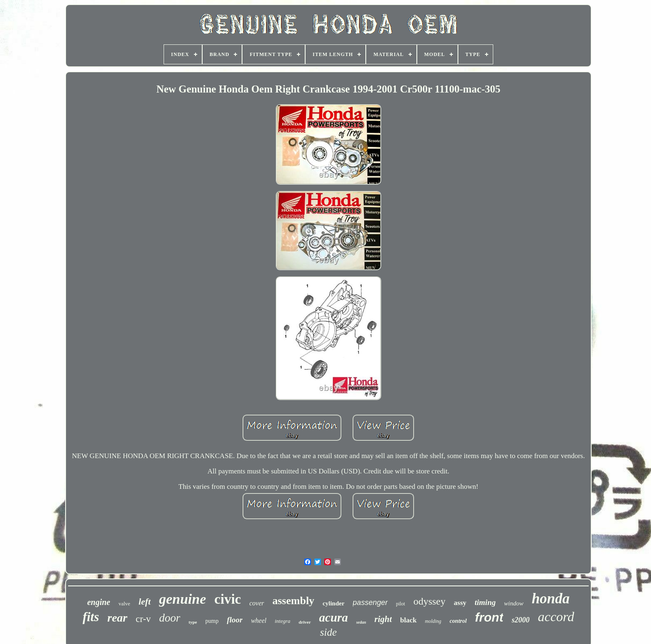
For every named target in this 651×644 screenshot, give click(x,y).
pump (212, 621)
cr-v (143, 619)
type (193, 622)
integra (283, 621)
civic (228, 599)
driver (305, 622)
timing (485, 602)
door (170, 618)
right (383, 619)
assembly (293, 601)
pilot (401, 604)
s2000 (520, 620)
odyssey (430, 601)
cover (257, 603)
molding (433, 621)
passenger (370, 603)
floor (235, 620)
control (458, 621)
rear (117, 618)
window (514, 603)
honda (551, 599)
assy (460, 603)
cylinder (334, 603)
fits (91, 617)
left (145, 601)
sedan (361, 622)
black (409, 620)
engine (99, 602)
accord (556, 617)
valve (124, 604)
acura (334, 617)
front (489, 617)
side (328, 632)
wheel (258, 621)
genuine (182, 599)
